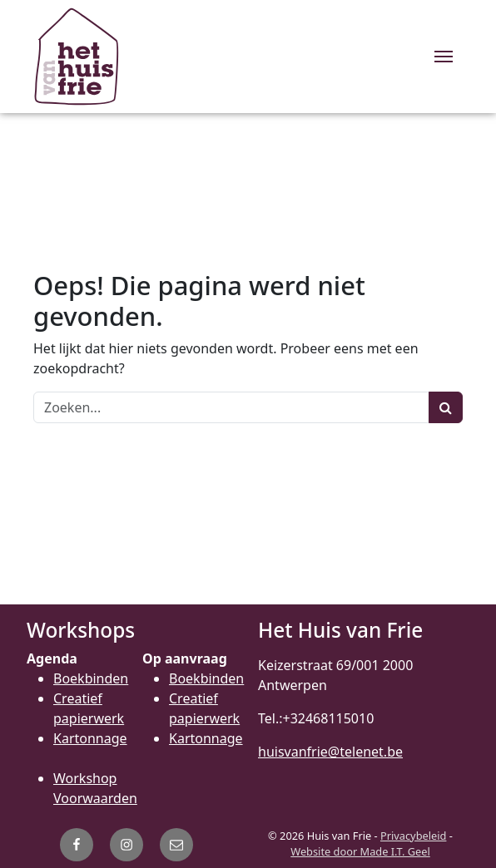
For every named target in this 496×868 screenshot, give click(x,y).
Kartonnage (90, 738)
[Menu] (444, 57)
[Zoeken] (231, 407)
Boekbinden (91, 678)
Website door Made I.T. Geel (360, 851)
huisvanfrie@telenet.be (330, 752)
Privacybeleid (413, 836)
